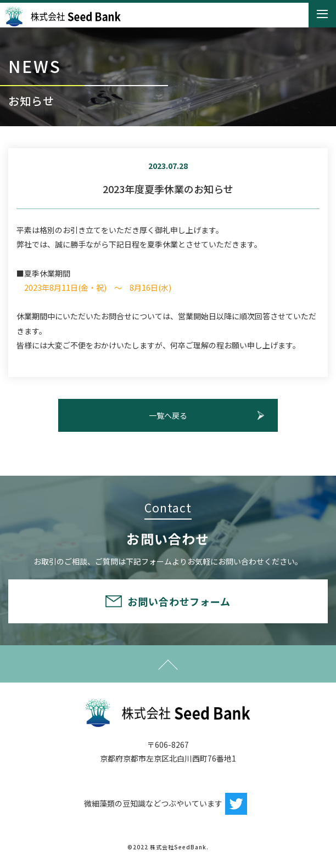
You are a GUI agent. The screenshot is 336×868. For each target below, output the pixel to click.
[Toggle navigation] (322, 14)
